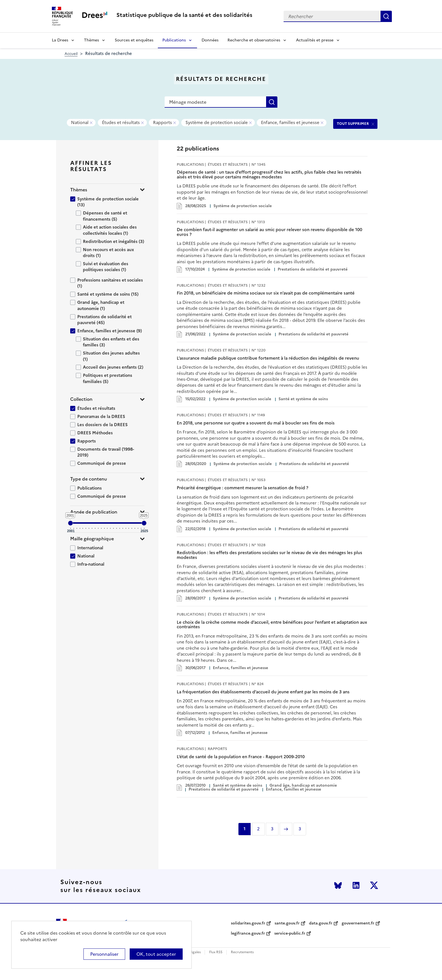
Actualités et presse (315, 40)
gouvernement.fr (358, 923)
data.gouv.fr (321, 923)
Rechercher (386, 16)
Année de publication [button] (94, 512)
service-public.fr (290, 933)
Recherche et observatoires (254, 40)
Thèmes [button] (79, 190)
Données (210, 40)
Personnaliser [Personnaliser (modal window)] (104, 954)
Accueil (71, 54)
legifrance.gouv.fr (248, 933)
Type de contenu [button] (89, 479)
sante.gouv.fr (287, 923)
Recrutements (242, 952)
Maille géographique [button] (92, 539)
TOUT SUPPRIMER (353, 124)
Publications (174, 40)
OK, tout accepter (156, 954)
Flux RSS (216, 952)
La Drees (60, 40)
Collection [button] (81, 399)
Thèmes (91, 40)
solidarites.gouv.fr (248, 923)
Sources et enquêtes (134, 40)
